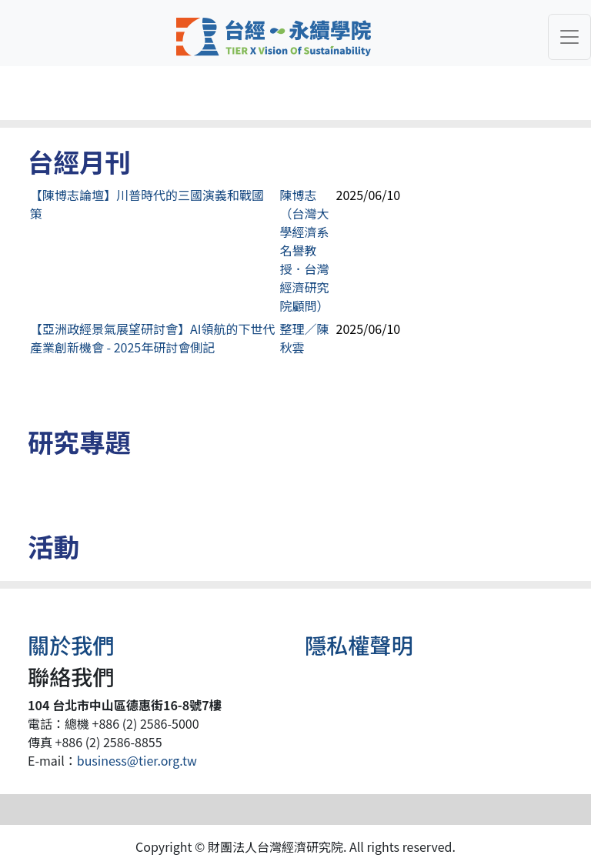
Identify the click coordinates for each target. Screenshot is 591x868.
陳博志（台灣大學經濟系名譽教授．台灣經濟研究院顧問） (305, 250)
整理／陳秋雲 (305, 338)
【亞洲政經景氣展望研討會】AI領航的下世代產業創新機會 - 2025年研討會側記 (152, 338)
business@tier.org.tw (137, 760)
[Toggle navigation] (569, 37)
